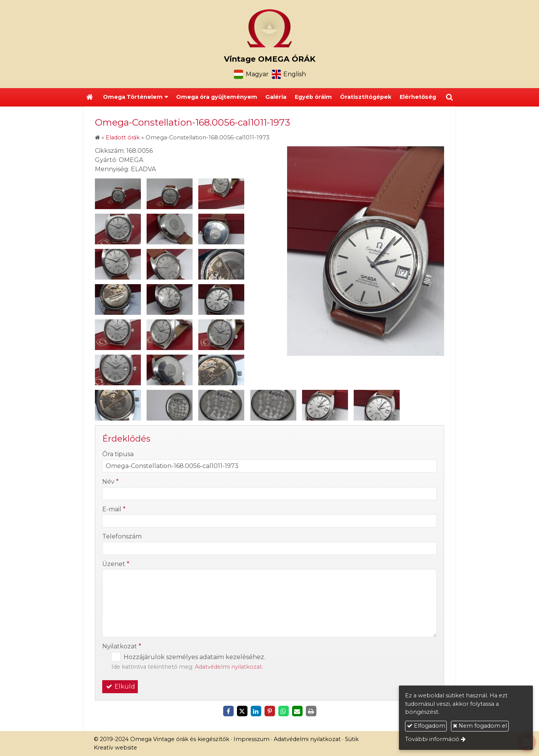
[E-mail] (297, 711)
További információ (432, 739)
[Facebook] (228, 711)
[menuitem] (217, 97)
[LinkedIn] (256, 711)
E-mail (114, 509)
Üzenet (116, 564)
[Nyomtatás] (311, 711)
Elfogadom (426, 726)
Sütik (352, 739)
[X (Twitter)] (242, 711)
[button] (449, 97)
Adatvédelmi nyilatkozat (228, 667)
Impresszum (252, 739)
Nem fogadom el (480, 726)
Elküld (120, 686)
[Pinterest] (269, 711)
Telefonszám (122, 536)
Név (110, 482)
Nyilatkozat (122, 646)
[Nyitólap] (269, 28)
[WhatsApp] (283, 711)
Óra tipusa (118, 454)
